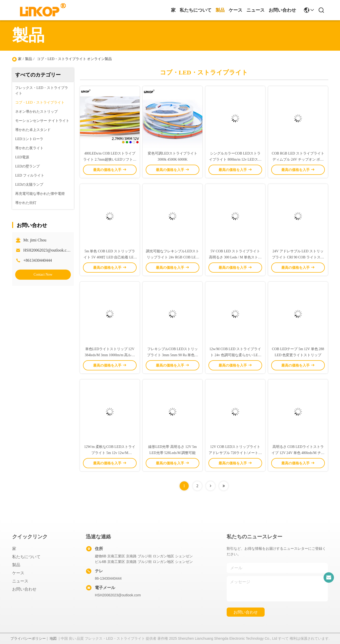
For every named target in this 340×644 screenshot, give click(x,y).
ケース (236, 10)
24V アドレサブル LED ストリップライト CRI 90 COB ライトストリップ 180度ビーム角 (298, 257)
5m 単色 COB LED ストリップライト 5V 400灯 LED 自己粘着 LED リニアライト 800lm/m (110, 257)
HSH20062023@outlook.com (47, 250)
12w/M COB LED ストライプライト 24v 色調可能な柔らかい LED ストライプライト (235, 355)
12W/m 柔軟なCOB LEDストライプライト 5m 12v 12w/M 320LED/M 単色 (110, 453)
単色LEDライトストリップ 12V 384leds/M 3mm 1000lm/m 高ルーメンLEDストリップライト (110, 355)
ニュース (256, 10)
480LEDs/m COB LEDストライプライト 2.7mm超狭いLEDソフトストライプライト (110, 159)
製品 (220, 10)
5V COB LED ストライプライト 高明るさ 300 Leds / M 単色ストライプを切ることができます (235, 257)
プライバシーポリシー (28, 638)
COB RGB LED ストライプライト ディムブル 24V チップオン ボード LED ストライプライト (298, 159)
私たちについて (196, 10)
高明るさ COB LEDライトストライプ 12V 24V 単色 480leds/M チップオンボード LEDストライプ (298, 453)
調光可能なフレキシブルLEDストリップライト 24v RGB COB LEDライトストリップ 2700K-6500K (172, 257)
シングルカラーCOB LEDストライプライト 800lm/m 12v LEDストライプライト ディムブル (235, 159)
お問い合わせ (282, 10)
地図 (53, 638)
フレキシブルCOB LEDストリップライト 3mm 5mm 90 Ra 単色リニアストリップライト (173, 355)
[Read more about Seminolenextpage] (210, 486)
